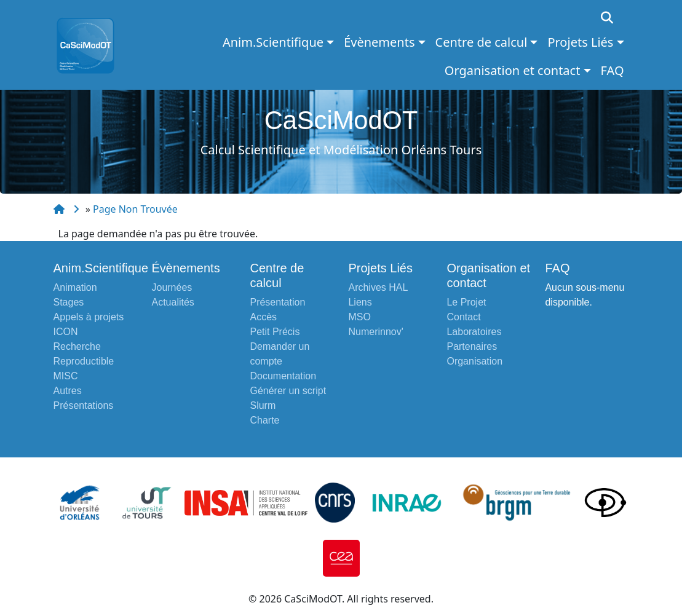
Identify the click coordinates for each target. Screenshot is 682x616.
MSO (359, 317)
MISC (66, 376)
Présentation (277, 302)
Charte (264, 420)
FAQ (613, 70)
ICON (66, 332)
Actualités (172, 302)
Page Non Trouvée (135, 209)
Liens (360, 302)
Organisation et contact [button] (513, 70)
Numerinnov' (375, 332)
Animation (75, 287)
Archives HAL (378, 287)
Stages (69, 302)
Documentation (283, 376)
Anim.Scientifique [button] (273, 42)
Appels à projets (89, 317)
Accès (263, 317)
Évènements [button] (379, 42)
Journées (172, 287)
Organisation (474, 361)
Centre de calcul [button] (482, 42)
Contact (463, 317)
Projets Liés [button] (580, 42)
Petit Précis (275, 332)
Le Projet (466, 302)
